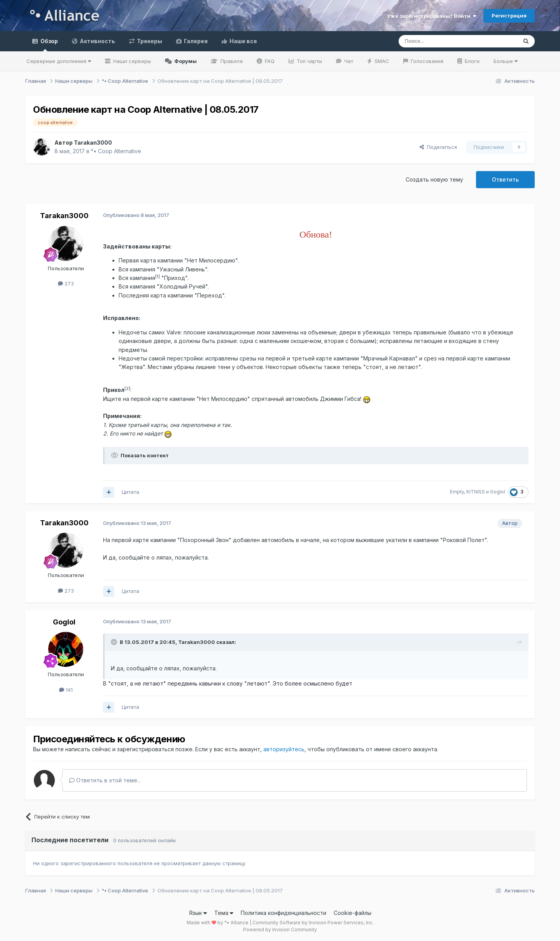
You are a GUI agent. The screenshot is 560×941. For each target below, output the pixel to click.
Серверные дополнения (59, 61)
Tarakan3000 (64, 216)
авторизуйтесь (284, 749)
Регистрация (509, 16)
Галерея (195, 41)
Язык (198, 913)
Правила (231, 61)
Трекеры (149, 41)
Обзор (48, 45)
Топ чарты (309, 61)
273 (66, 283)
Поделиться (438, 147)
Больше (506, 61)
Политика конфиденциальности (283, 913)
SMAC (381, 61)
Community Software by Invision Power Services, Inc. (313, 923)
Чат (348, 61)
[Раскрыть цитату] (115, 642)
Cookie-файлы (353, 913)
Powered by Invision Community (280, 930)
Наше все (243, 41)
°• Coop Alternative (116, 151)
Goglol (64, 622)
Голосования (426, 61)
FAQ (269, 61)
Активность (97, 41)
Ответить (505, 179)
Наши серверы (131, 61)
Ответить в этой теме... (105, 780)
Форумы (185, 61)
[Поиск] (440, 41)
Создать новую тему (434, 179)
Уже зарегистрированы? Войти (432, 16)
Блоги (471, 61)
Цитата (130, 492)
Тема (224, 913)
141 (66, 690)
